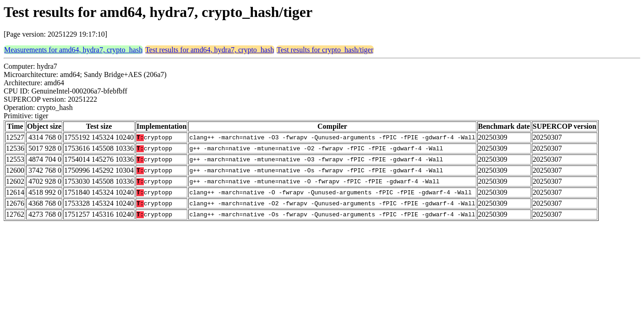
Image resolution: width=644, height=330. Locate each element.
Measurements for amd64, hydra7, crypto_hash (73, 50)
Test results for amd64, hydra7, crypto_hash (210, 50)
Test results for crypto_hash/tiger (325, 50)
